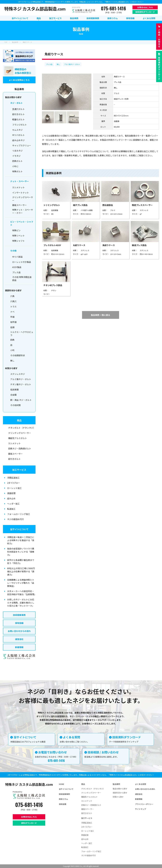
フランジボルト (20, 125)
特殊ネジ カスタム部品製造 (35, 9)
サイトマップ (141, 809)
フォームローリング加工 (19, 514)
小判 (12, 350)
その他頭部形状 (18, 355)
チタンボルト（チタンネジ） (22, 428)
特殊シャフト (18, 241)
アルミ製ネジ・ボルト (72, 64)
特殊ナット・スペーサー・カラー (23, 211)
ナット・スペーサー (20, 181)
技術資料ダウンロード (145, 12)
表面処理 (11, 493)
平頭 (12, 317)
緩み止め (11, 498)
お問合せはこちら (145, 7)
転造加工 (11, 509)
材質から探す (118, 797)
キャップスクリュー (22, 145)
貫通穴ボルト (18, 109)
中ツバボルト (18, 135)
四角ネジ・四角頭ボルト (20, 448)
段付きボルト (18, 114)
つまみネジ (17, 151)
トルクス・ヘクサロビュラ (22, 334)
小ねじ (15, 166)
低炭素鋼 (14, 390)
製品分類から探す (120, 789)
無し (58, 64)
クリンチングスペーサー (23, 199)
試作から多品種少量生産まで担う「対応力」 (21, 562)
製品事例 (116, 784)
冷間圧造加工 (13, 478)
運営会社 (19, 639)
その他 (13, 251)
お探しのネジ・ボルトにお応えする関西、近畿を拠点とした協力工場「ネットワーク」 (21, 603)
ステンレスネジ (18, 374)
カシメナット (18, 187)
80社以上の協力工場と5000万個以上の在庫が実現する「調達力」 (21, 571)
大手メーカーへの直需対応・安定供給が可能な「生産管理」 (21, 593)
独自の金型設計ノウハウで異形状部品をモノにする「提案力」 (21, 552)
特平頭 (13, 322)
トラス (13, 306)
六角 (12, 296)
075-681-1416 (113, 8)
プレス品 (49, 64)
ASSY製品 (17, 267)
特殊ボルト (17, 171)
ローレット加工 (14, 488)
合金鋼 (13, 395)
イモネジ (16, 156)
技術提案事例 (19, 615)
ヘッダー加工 (13, 504)
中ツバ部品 (17, 257)
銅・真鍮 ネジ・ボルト (21, 400)
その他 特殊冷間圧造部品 (22, 279)
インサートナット (21, 193)
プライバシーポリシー (144, 804)
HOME (61, 784)
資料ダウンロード (29, 823)
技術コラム (63, 799)
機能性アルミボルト (18, 438)
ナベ (12, 312)
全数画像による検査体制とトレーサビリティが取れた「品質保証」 (21, 583)
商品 (19, 420)
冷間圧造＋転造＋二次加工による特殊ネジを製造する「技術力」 (21, 540)
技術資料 (159, 68)
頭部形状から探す (120, 793)
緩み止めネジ (18, 140)
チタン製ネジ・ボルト (21, 384)
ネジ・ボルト (17, 103)
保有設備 (19, 623)
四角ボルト (17, 161)
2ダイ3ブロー (14, 483)
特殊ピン (16, 230)
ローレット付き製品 (22, 262)
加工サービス (19, 470)
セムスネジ (17, 130)
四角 (12, 340)
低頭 (12, 327)
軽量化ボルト (18, 119)
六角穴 (13, 301)
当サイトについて (19, 529)
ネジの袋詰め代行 (15, 519)
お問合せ (159, 38)
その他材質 (15, 405)
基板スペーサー (19, 205)
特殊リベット (18, 236)
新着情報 (19, 647)
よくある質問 (141, 784)
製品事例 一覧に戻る (101, 315)
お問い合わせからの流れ (19, 631)
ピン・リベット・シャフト (22, 223)
